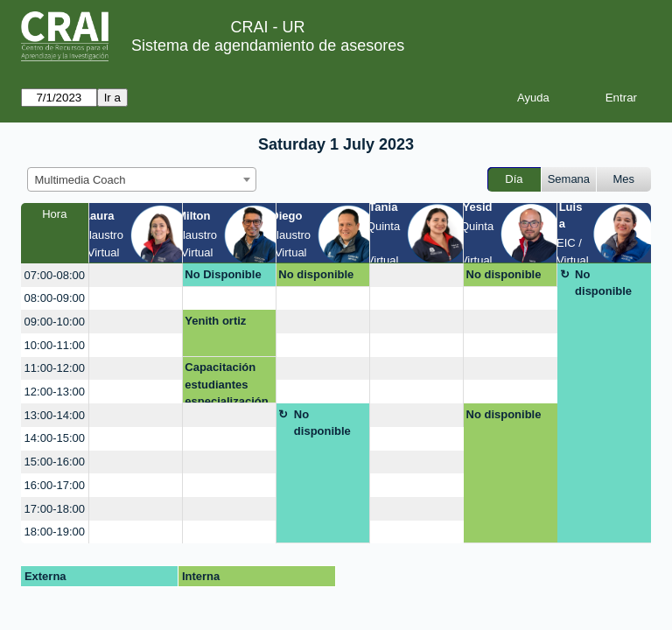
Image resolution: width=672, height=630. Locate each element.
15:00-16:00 (55, 462)
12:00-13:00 (55, 392)
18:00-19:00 (55, 532)
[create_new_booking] (136, 275)
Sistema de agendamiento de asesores (268, 45)
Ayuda (533, 98)
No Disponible (223, 274)
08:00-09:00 (55, 298)
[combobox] (142, 179)
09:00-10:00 (55, 322)
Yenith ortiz (215, 321)
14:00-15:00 (55, 438)
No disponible (316, 274)
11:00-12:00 (55, 368)
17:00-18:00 (55, 509)
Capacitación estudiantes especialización (226, 382)
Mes (624, 179)
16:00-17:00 (55, 485)
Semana (569, 179)
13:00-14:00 (55, 415)
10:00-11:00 (55, 345)
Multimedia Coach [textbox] (80, 180)
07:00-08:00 (55, 275)
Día (514, 179)
